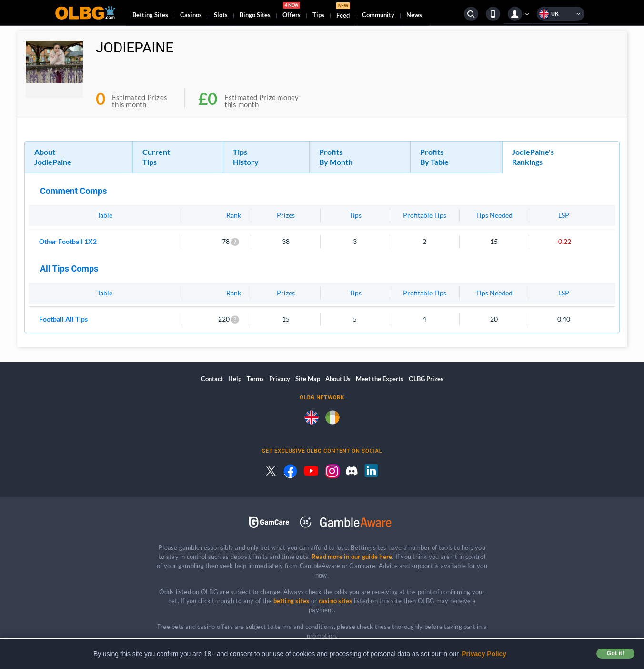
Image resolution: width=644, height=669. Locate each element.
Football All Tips (63, 319)
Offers (292, 11)
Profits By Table (434, 157)
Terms (255, 379)
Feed (343, 12)
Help (235, 379)
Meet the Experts (380, 379)
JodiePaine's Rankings (533, 157)
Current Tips (156, 157)
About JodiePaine (53, 157)
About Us (338, 379)
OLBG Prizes (426, 379)
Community (378, 15)
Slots (221, 15)
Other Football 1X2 (68, 241)
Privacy (280, 379)
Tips (318, 15)
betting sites (292, 601)
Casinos (191, 15)
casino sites (336, 601)
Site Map (308, 379)
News (414, 15)
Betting (150, 15)
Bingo (255, 15)
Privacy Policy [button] (484, 654)
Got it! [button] (615, 653)
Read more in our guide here (352, 557)
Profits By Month (336, 157)
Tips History (246, 157)
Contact (212, 379)
